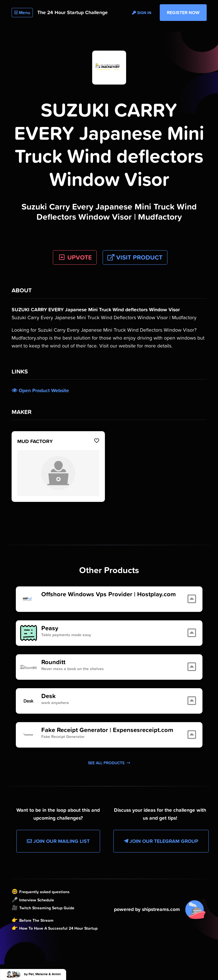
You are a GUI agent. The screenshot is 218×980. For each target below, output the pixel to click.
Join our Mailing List (58, 841)
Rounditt (53, 662)
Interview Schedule (37, 900)
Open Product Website (40, 390)
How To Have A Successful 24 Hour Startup (58, 928)
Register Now (183, 12)
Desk (48, 696)
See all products (109, 763)
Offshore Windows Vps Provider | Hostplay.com (109, 594)
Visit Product (135, 257)
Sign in (142, 13)
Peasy (50, 628)
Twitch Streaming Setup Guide (47, 908)
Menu (22, 13)
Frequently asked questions (44, 892)
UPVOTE (75, 257)
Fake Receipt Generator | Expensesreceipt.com (107, 730)
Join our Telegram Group (161, 841)
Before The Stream (36, 920)
